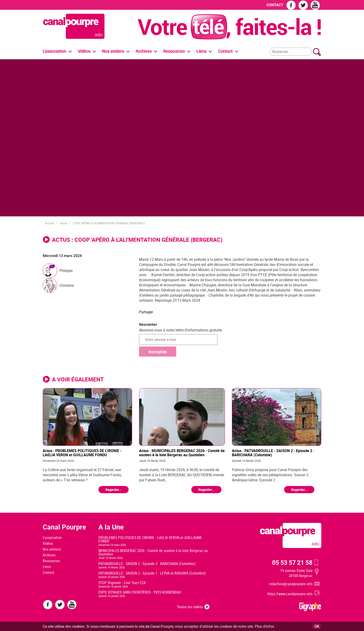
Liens (201, 51)
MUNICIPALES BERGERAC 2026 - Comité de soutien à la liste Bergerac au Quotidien (153, 552)
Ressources (51, 561)
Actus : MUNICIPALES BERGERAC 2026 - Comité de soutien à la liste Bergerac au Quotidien (182, 453)
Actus (63, 223)
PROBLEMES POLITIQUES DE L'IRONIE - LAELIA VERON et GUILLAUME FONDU (150, 539)
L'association (52, 538)
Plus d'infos (265, 626)
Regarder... (114, 490)
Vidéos (48, 543)
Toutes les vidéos (190, 607)
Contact (49, 572)
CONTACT (275, 5)
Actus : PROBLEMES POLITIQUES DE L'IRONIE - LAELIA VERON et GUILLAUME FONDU (82, 453)
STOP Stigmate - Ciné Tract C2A (122, 583)
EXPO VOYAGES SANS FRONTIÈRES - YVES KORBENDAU (140, 592)
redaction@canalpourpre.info (291, 584)
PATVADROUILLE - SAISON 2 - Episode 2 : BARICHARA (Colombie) (147, 564)
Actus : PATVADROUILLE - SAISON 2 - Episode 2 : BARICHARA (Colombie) (273, 453)
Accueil (50, 223)
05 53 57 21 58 (292, 562)
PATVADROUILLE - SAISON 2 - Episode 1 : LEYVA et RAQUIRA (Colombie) (152, 573)
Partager (146, 312)
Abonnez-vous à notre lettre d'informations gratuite (180, 330)
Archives (144, 51)
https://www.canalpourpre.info (290, 594)
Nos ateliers (52, 549)
